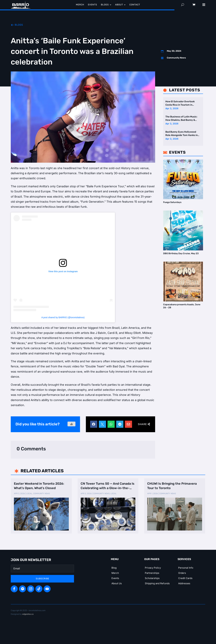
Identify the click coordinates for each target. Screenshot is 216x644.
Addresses (184, 583)
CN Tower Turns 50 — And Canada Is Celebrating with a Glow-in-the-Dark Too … (108, 486)
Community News (176, 58)
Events (115, 578)
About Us (117, 583)
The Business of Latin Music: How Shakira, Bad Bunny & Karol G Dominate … (181, 118)
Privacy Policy (153, 568)
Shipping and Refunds (157, 583)
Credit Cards (185, 578)
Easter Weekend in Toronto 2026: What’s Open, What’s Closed (39, 486)
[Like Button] (71, 424)
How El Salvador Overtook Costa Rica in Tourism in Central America (180, 103)
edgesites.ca (28, 614)
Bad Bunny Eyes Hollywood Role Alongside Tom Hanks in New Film (182, 134)
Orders (182, 573)
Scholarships (152, 578)
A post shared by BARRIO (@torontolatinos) (63, 317)
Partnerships (152, 573)
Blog (114, 568)
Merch (115, 573)
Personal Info (186, 568)
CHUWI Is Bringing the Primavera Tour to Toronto (172, 486)
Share (142, 424)
